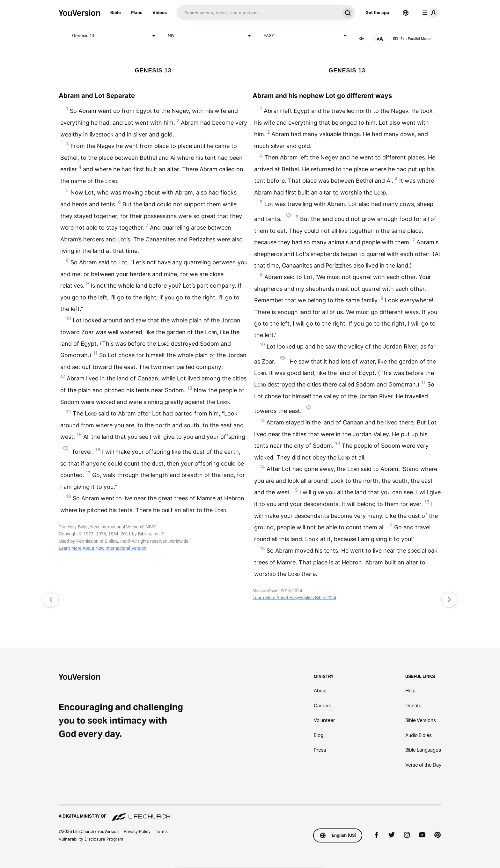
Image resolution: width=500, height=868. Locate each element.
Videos (160, 12)
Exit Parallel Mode (412, 39)
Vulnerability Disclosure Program (91, 839)
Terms (162, 831)
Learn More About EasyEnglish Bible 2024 (294, 598)
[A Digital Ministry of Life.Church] (250, 813)
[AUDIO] (362, 39)
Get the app (377, 12)
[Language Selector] (406, 13)
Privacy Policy (137, 831)
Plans (137, 12)
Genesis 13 (115, 36)
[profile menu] (429, 13)
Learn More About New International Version (103, 548)
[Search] (258, 13)
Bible (116, 12)
